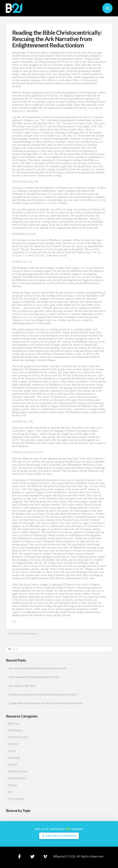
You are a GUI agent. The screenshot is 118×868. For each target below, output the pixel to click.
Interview (13, 744)
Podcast (12, 785)
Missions (13, 764)
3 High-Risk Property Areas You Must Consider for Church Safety (46, 703)
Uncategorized (16, 799)
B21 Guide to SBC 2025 (22, 686)
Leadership (14, 757)
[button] (107, 8)
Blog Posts (14, 723)
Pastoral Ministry (17, 778)
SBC (10, 792)
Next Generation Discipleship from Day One (34, 677)
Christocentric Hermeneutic (23, 634)
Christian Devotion (18, 737)
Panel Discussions (18, 771)
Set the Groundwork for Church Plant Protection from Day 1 (43, 695)
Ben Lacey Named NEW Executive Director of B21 (38, 668)
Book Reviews (16, 730)
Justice (12, 751)
